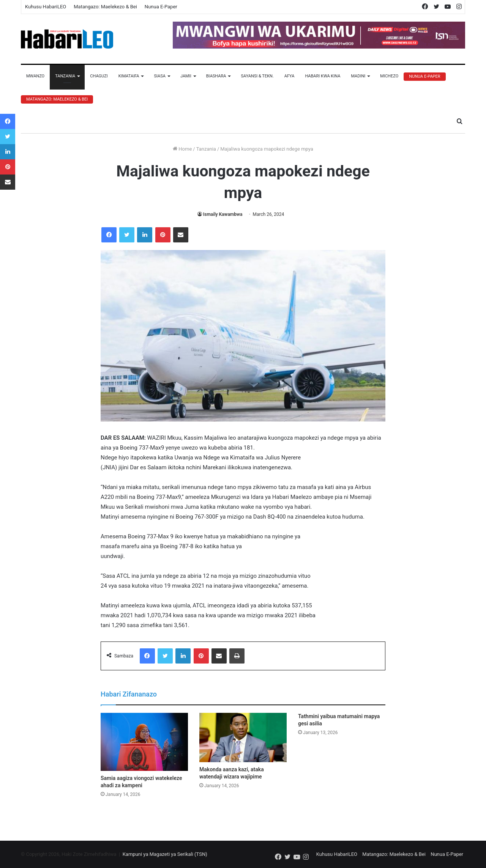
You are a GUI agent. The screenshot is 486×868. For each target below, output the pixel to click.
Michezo (389, 76)
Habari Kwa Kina (323, 76)
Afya (290, 76)
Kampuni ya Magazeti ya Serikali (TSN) (165, 854)
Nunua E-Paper (161, 7)
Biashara (216, 76)
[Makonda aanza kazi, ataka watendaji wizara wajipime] (243, 737)
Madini (358, 76)
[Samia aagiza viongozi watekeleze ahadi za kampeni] (144, 742)
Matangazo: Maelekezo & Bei (105, 7)
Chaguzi (99, 76)
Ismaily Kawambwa (223, 214)
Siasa (160, 76)
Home (182, 149)
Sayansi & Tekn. (257, 76)
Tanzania (65, 76)
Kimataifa (129, 76)
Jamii (186, 76)
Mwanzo (35, 76)
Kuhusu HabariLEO (46, 7)
